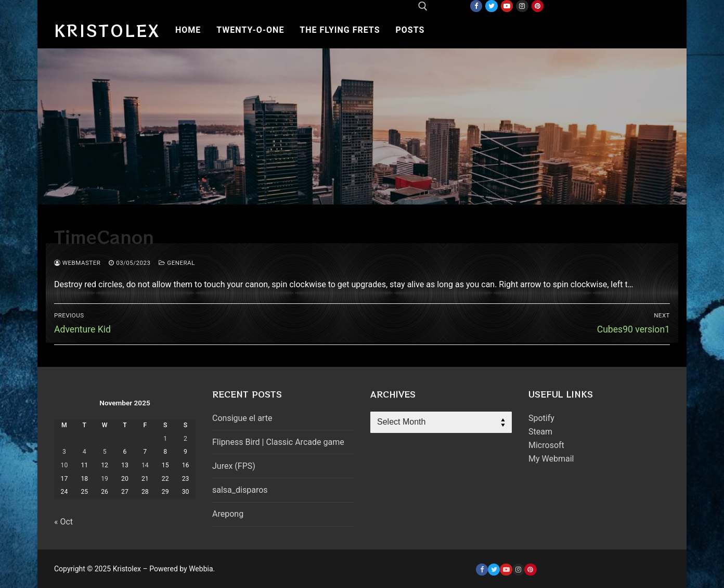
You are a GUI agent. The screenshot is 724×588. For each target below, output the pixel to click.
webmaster (77, 263)
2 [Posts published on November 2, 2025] (185, 439)
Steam (540, 432)
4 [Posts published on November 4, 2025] (85, 452)
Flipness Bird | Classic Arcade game (278, 442)
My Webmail (551, 459)
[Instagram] (522, 6)
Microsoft (546, 445)
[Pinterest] (538, 6)
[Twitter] (491, 6)
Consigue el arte (242, 418)
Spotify (541, 418)
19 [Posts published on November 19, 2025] (105, 479)
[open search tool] (423, 6)
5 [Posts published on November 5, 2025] (105, 452)
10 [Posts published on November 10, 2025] (64, 465)
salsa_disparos (240, 490)
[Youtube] (507, 6)
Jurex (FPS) (234, 466)
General (177, 263)
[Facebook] (476, 6)
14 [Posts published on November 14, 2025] (145, 465)
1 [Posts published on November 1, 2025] (165, 439)
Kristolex (107, 30)
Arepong (228, 514)
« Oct (63, 522)
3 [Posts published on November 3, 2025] (64, 452)
